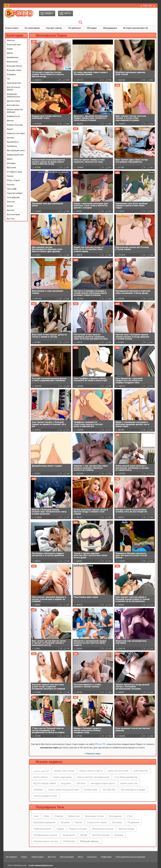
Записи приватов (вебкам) (15, 111)
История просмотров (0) (136, 28)
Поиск (24, 857)
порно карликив (62, 777)
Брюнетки (74, 816)
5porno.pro (22, 865)
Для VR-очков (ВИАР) (13, 89)
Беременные (13, 57)
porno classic (41, 777)
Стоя (130, 816)
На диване (133, 822)
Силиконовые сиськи (46, 841)
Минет (10, 159)
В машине (11, 74)
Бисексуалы (12, 62)
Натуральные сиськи (45, 835)
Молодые (11, 163)
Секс (36, 816)
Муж (47, 816)
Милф (84, 835)
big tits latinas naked (45, 783)
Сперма (59, 816)
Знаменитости (13, 116)
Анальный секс (14, 45)
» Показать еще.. (93, 754)
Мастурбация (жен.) (16, 150)
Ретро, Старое (13, 180)
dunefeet (38, 790)
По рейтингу (74, 28)
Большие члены (14, 70)
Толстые (11, 202)
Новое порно (12, 28)
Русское (10, 185)
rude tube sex (141, 771)
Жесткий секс (13, 105)
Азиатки (11, 40)
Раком (78, 822)
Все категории (13, 214)
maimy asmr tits (129, 783)
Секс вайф (12, 189)
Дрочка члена (13, 101)
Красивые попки (94, 816)
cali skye (81, 783)
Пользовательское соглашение (130, 857)
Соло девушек (13, 197)
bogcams (66, 783)
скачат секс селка (64, 771)
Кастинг (10, 138)
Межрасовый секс (15, 155)
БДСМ (10, 53)
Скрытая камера (15, 193)
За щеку (65, 822)
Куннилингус (13, 142)
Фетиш (10, 206)
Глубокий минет (42, 829)
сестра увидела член (45, 796)
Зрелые (10, 121)
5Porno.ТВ (100, 744)
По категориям (32, 28)
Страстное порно (97, 822)
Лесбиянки (12, 146)
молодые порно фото (103, 783)
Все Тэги (11, 219)
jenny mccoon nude (118, 771)
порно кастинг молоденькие (93, 777)
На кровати (69, 835)
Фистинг (11, 210)
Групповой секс (14, 83)
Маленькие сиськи (103, 829)
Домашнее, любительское (13, 95)
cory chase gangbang (126, 777)
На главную (11, 857)
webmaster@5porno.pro (44, 865)
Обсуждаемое (110, 28)
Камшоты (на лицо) (16, 133)
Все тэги (52, 857)
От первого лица (14, 172)
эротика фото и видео (133, 790)
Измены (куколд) (15, 125)
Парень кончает (78, 829)
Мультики (11, 168)
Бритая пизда (126, 829)
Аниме (10, 49)
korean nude (91, 790)
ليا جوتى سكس (41, 771)
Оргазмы (117, 822)
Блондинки (115, 816)
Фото (80, 857)
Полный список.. (90, 841)
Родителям (106, 857)
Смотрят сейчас (54, 28)
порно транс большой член (64, 790)
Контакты (92, 857)
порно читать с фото (91, 771)
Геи (8, 79)
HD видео (92, 28)
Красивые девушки (44, 822)
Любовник (69, 841)
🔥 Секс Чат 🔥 (148, 6)
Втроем (119, 835)
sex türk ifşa (109, 790)
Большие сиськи (14, 66)
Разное (10, 176)
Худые (60, 829)
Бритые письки (101, 835)
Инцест (10, 129)
